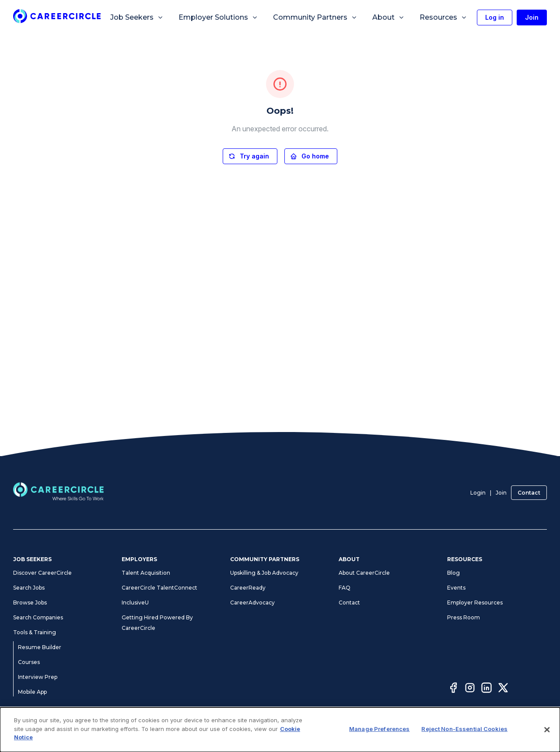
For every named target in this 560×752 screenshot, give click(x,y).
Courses (29, 662)
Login (478, 493)
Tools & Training (35, 632)
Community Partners (315, 18)
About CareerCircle (364, 573)
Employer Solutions (218, 18)
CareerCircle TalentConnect (159, 588)
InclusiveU (135, 603)
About (388, 18)
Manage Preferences (379, 729)
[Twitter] (503, 689)
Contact (529, 493)
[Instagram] (470, 689)
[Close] (547, 730)
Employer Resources (475, 603)
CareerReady (248, 588)
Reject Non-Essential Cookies (464, 729)
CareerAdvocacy (252, 603)
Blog (453, 573)
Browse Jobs (30, 603)
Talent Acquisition (146, 573)
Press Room (464, 617)
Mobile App (32, 692)
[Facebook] (453, 689)
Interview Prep (38, 677)
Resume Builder (40, 647)
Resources (443, 18)
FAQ (345, 588)
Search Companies (38, 617)
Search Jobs (29, 588)
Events (456, 588)
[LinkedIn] (486, 689)
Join (501, 493)
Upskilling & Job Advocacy (264, 573)
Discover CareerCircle (42, 573)
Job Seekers (137, 18)
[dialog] (280, 730)
